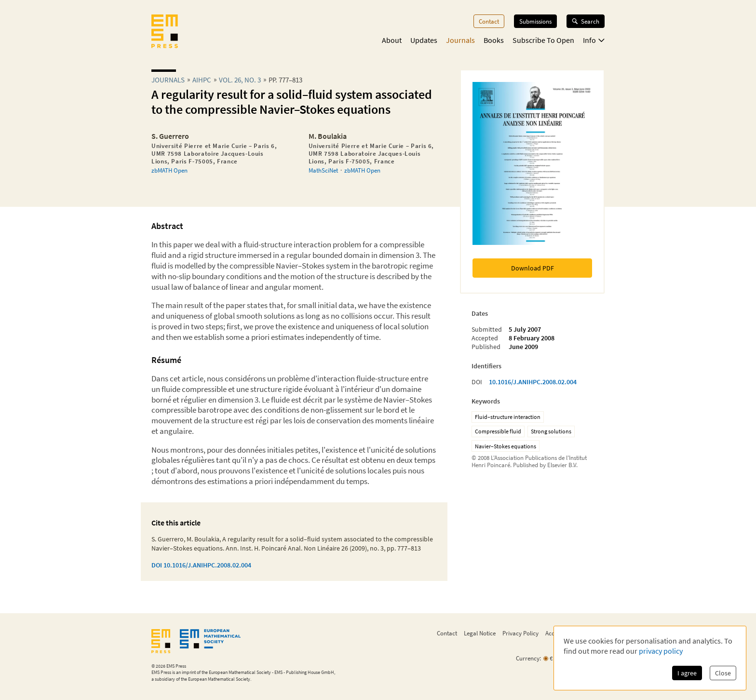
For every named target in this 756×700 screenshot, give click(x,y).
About (392, 40)
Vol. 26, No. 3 (240, 80)
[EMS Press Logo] (165, 32)
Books (494, 40)
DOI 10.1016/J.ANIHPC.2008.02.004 (201, 565)
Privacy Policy (520, 633)
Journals (460, 40)
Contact (489, 21)
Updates (424, 40)
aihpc (202, 80)
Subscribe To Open (543, 40)
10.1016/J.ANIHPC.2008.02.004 (533, 382)
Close (723, 673)
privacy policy (661, 651)
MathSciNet (323, 170)
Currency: (528, 658)
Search (586, 21)
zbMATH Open (169, 170)
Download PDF (533, 268)
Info (594, 40)
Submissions (535, 21)
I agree (687, 673)
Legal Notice (480, 633)
